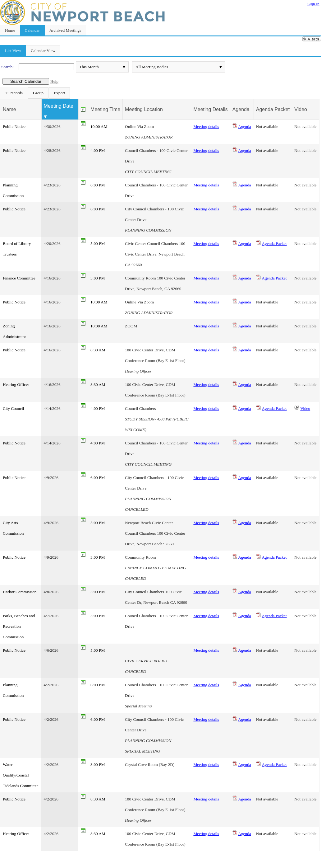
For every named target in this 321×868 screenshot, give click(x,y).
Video (305, 408)
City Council (14, 408)
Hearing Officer (16, 385)
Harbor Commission (20, 592)
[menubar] (35, 93)
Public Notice (14, 127)
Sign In (313, 4)
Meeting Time (105, 109)
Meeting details (206, 127)
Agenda (244, 127)
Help (54, 81)
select (124, 67)
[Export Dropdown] (59, 93)
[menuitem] (14, 93)
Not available (267, 127)
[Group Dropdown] (38, 93)
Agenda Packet (274, 244)
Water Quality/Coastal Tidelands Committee (21, 775)
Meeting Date (59, 106)
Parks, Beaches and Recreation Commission (19, 626)
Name (9, 109)
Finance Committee (19, 278)
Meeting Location (144, 109)
